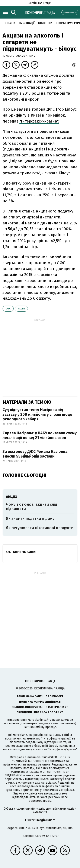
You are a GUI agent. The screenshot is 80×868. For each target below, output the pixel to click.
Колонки (45, 23)
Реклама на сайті (30, 696)
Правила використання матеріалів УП (40, 707)
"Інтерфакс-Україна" (56, 739)
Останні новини (21, 552)
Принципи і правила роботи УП (40, 712)
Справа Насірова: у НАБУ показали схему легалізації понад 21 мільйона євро (40, 435)
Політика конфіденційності (40, 702)
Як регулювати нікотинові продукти (40, 528)
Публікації (27, 23)
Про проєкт (55, 696)
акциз (21, 309)
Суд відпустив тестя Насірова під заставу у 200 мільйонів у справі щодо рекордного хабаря (37, 414)
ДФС (8, 309)
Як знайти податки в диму (30, 518)
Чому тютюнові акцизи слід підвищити (32, 507)
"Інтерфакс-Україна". (39, 121)
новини (9, 23)
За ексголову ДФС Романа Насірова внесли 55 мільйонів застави (35, 454)
